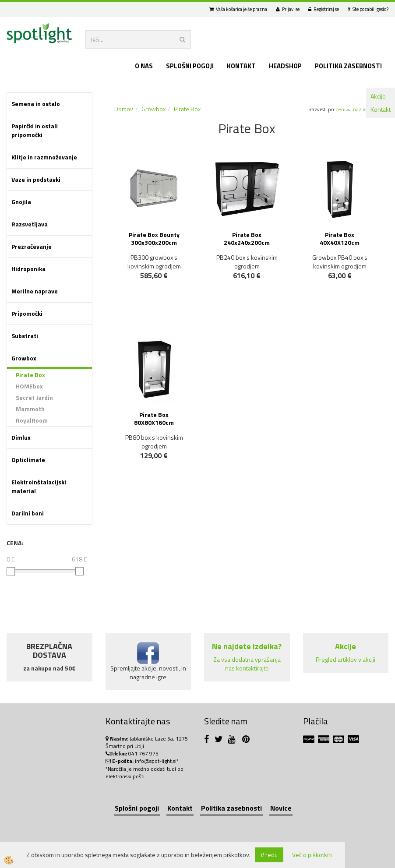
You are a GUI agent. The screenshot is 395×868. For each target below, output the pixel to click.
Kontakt (381, 109)
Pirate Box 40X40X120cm (340, 238)
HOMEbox (29, 386)
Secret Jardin (34, 397)
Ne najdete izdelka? (247, 646)
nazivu (363, 109)
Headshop (285, 66)
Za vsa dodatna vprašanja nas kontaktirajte (247, 664)
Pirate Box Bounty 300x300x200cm (154, 238)
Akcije (378, 96)
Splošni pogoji (190, 66)
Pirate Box (30, 375)
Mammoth (30, 409)
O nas (144, 66)
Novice (281, 808)
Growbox (153, 109)
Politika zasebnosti (348, 66)
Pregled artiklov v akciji (346, 659)
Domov (124, 109)
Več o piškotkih (312, 855)
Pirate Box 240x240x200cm (247, 238)
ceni (343, 109)
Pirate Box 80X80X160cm (154, 418)
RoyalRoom (32, 420)
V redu (269, 855)
